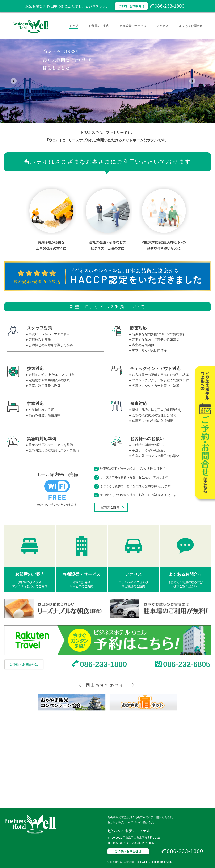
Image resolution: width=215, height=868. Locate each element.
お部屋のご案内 (99, 26)
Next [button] (197, 81)
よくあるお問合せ (191, 26)
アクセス (163, 26)
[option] (107, 81)
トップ (74, 26)
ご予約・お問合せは (131, 6)
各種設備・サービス (133, 26)
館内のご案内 (110, 507)
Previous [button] (18, 81)
